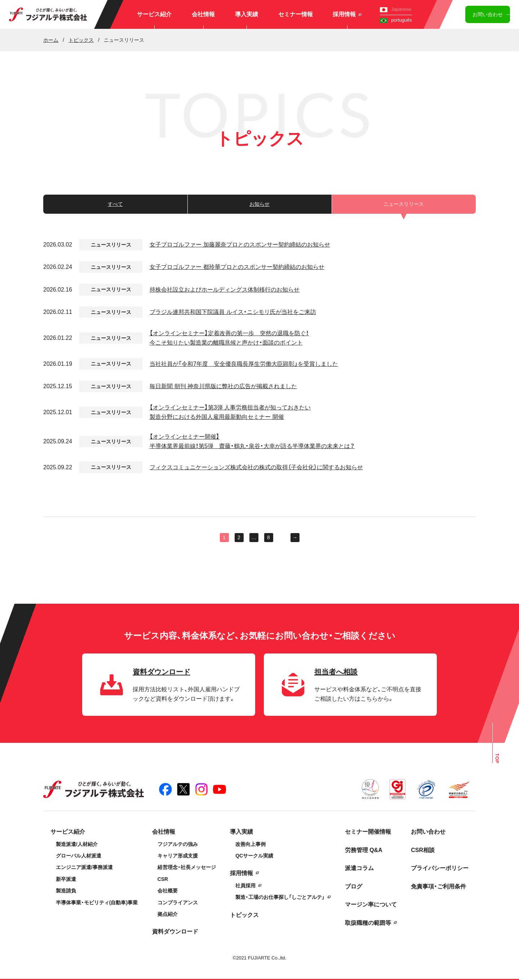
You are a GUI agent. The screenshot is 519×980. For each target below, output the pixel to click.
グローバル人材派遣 (79, 856)
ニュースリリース (111, 245)
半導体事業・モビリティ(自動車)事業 (97, 903)
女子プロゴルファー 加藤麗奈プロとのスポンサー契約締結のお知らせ (240, 245)
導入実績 (247, 14)
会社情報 (203, 14)
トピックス (244, 915)
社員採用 (245, 886)
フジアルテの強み (178, 844)
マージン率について (371, 904)
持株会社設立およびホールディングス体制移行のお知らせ (225, 290)
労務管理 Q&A (364, 850)
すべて (115, 204)
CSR (163, 879)
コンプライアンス (178, 903)
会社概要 (168, 891)
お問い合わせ (488, 14)
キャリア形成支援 (178, 856)
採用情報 (347, 14)
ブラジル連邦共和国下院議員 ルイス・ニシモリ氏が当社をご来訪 (233, 312)
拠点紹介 (168, 914)
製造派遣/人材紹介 (77, 844)
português (396, 20)
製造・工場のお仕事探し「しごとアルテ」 (280, 897)
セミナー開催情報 (368, 832)
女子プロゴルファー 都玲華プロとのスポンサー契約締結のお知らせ (237, 267)
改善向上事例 (250, 844)
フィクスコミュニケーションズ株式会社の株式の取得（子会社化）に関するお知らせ (256, 467)
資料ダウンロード (175, 932)
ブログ (354, 886)
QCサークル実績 (254, 856)
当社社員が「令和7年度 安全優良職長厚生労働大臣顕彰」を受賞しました (244, 364)
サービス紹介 (154, 14)
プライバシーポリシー (440, 868)
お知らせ (259, 204)
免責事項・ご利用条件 (438, 886)
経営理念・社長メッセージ (187, 867)
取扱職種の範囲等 (368, 923)
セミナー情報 (296, 14)
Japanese (396, 9)
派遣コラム (359, 868)
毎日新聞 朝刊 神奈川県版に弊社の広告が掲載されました (223, 386)
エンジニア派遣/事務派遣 (84, 867)
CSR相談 (423, 850)
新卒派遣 (66, 879)
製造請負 (66, 891)
